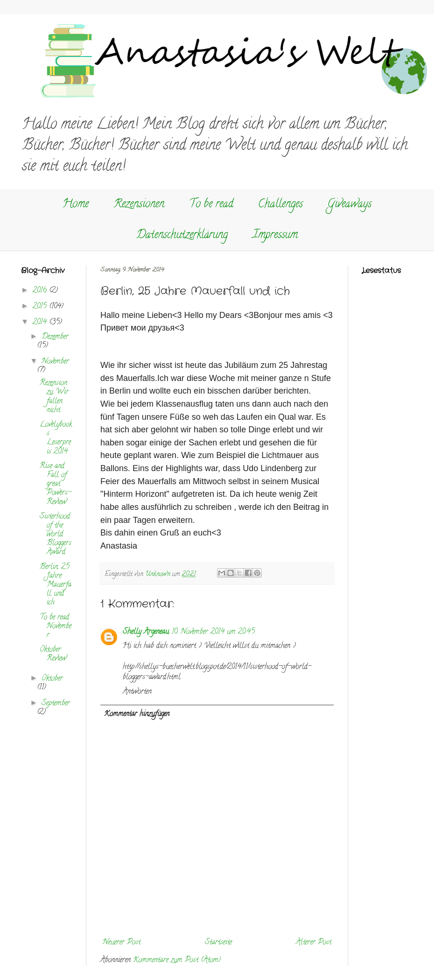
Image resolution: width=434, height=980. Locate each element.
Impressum (275, 236)
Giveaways (350, 205)
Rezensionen (139, 205)
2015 (41, 307)
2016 (41, 291)
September (56, 704)
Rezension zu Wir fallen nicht (54, 397)
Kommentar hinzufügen (137, 714)
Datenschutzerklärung (182, 236)
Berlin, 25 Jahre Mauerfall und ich (56, 585)
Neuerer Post (122, 943)
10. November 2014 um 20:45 (213, 632)
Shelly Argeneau (146, 632)
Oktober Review (53, 654)
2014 (41, 323)
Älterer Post (314, 943)
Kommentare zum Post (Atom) (177, 960)
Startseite (218, 943)
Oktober (52, 679)
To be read (211, 205)
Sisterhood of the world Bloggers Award (56, 535)
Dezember (55, 337)
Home (76, 205)
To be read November (56, 627)
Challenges (280, 205)
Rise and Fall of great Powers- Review (56, 484)
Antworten (137, 692)
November (55, 362)
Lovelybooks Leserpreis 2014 (56, 438)
